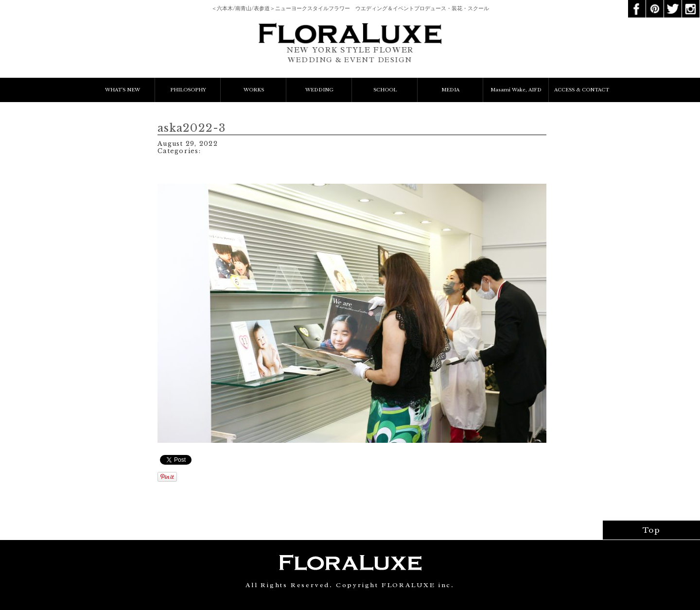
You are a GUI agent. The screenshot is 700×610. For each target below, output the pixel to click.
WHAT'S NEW (122, 90)
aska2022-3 (192, 128)
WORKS (254, 90)
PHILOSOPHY (188, 90)
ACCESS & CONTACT (582, 90)
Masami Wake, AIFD (516, 90)
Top (652, 530)
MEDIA (450, 90)
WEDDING (319, 90)
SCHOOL (385, 90)
